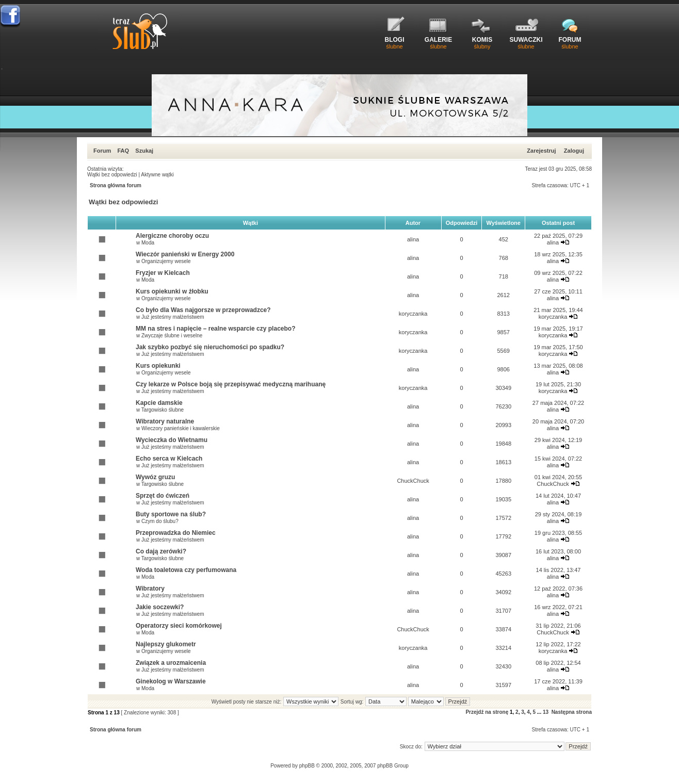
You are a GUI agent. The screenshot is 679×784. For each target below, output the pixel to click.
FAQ (123, 151)
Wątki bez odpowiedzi (112, 175)
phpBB (307, 766)
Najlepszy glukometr (166, 644)
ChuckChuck (413, 481)
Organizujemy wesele (166, 261)
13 (546, 712)
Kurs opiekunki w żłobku (172, 291)
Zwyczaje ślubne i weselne (172, 336)
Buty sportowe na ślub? (171, 514)
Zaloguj (574, 151)
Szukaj (144, 151)
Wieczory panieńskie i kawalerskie (181, 428)
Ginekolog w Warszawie (171, 681)
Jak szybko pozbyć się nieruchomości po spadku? (210, 347)
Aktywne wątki (157, 175)
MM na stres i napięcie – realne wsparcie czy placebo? (215, 329)
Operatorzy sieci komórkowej (179, 626)
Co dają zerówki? (161, 551)
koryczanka (413, 314)
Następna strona (572, 712)
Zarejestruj (541, 151)
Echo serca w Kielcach (169, 459)
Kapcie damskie (159, 403)
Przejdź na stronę (487, 712)
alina (413, 239)
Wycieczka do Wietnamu (172, 440)
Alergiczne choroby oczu (172, 236)
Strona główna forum (116, 185)
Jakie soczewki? (160, 607)
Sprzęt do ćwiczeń (163, 496)
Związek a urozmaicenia (171, 663)
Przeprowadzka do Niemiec (176, 533)
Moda (148, 243)
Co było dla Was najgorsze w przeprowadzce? (203, 310)
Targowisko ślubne (163, 410)
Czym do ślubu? (160, 521)
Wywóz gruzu (155, 477)
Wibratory (150, 589)
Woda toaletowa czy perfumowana (186, 570)
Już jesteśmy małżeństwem (173, 317)
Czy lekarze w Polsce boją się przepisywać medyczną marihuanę (231, 384)
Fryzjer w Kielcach (163, 273)
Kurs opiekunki (158, 366)
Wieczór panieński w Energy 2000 (185, 254)
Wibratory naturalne (165, 421)
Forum (102, 151)
